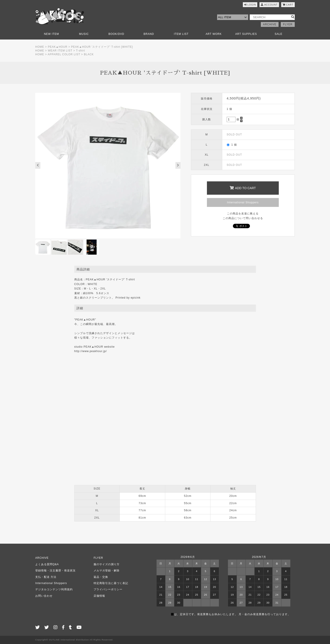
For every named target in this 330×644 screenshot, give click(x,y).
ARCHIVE (270, 24)
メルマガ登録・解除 (107, 571)
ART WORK (214, 34)
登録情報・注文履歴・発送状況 (55, 571)
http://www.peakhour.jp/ (91, 351)
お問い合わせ (44, 596)
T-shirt (81, 51)
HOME (40, 47)
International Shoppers (243, 202)
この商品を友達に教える (243, 214)
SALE (279, 34)
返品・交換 (101, 577)
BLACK (89, 54)
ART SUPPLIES (246, 34)
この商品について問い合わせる (243, 218)
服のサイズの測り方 (107, 564)
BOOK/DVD (116, 34)
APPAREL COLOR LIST (64, 54)
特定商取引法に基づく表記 (111, 583)
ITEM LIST (181, 34)
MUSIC (84, 34)
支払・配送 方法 (46, 577)
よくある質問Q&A (47, 564)
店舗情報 (99, 596)
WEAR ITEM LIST (60, 51)
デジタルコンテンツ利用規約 (54, 589)
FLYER (288, 24)
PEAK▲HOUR (58, 47)
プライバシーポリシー (108, 589)
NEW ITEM (51, 34)
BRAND (149, 34)
